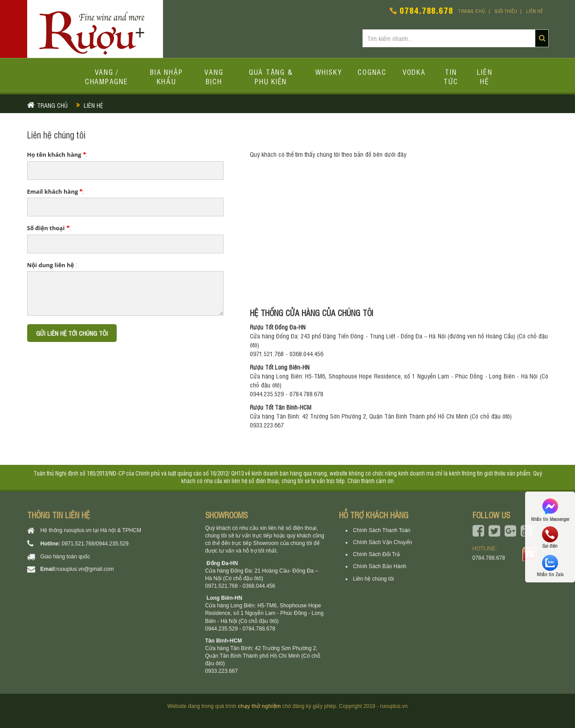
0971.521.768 (78, 544)
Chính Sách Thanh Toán (382, 530)
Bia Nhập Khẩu (166, 76)
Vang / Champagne (107, 76)
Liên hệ (534, 11)
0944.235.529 (112, 544)
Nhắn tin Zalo (550, 566)
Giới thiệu (506, 11)
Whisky (329, 72)
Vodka (414, 72)
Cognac (372, 72)
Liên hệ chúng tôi (374, 579)
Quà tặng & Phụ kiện (271, 76)
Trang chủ (472, 11)
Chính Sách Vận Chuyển (383, 542)
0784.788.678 (426, 10)
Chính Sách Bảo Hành (380, 566)
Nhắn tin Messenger (550, 509)
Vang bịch (214, 76)
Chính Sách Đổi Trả (377, 554)
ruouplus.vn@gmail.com (85, 569)
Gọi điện (550, 537)
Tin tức (451, 76)
